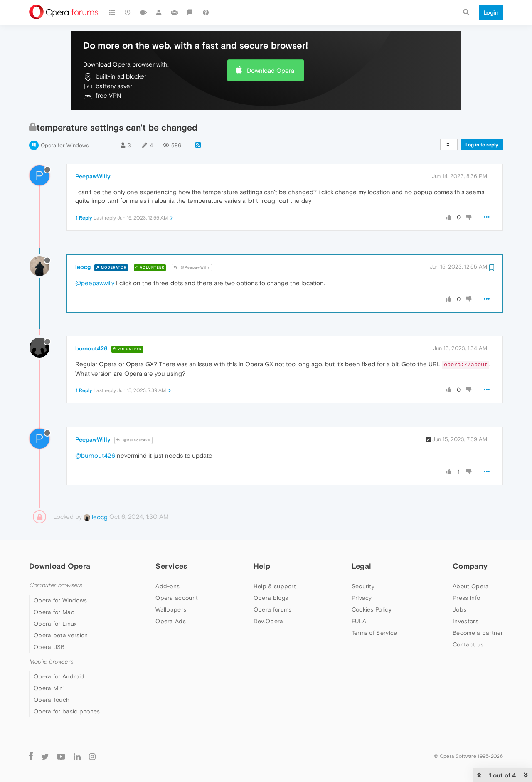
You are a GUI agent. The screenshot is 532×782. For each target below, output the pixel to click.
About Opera (471, 586)
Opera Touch (52, 700)
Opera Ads (171, 621)
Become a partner (478, 633)
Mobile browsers (51, 662)
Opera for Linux (55, 624)
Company (470, 566)
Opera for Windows (65, 145)
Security (363, 586)
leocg (83, 267)
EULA (359, 621)
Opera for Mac (54, 612)
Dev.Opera (268, 621)
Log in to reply (482, 145)
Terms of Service (374, 633)
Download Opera (271, 70)
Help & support (275, 586)
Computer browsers (55, 585)
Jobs (459, 609)
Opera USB (49, 647)
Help (262, 566)
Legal (362, 566)
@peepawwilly (95, 283)
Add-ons (167, 586)
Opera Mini (49, 688)
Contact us (468, 644)
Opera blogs (271, 598)
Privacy (362, 598)
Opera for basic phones (67, 711)
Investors (465, 621)
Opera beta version (61, 635)
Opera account (177, 598)
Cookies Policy (372, 609)
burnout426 (91, 348)
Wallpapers (171, 609)
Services (171, 566)
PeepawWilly (93, 176)
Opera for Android (59, 676)
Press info (466, 598)
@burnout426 (133, 440)
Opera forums (273, 609)
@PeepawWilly (192, 268)
